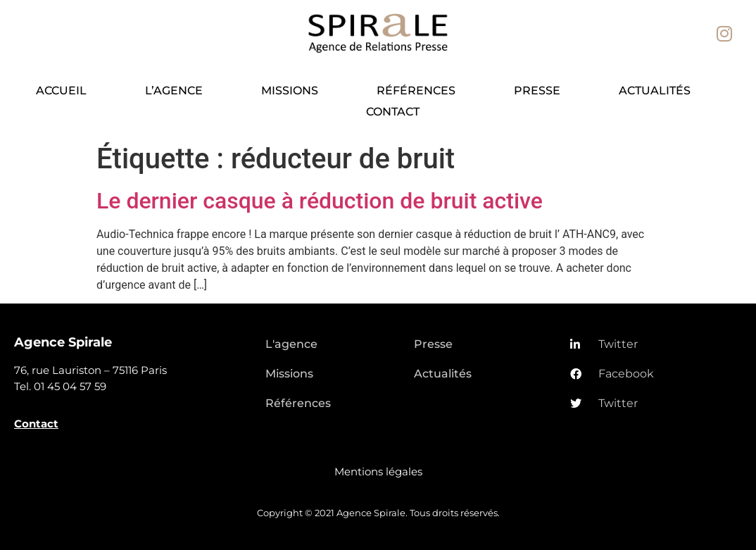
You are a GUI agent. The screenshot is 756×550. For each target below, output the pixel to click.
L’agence (174, 90)
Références (416, 90)
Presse (537, 90)
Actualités (655, 90)
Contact (393, 112)
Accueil (61, 90)
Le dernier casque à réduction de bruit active (320, 201)
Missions (290, 90)
